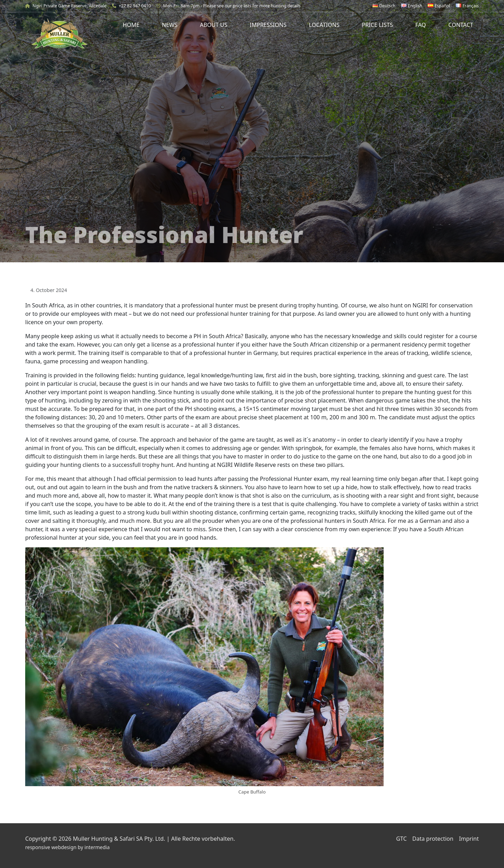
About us (213, 25)
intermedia (97, 847)
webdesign (64, 847)
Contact (461, 25)
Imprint (469, 839)
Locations (324, 25)
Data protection (433, 839)
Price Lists (377, 25)
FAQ (420, 25)
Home (131, 25)
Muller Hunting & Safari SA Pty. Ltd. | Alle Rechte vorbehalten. (154, 839)
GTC (401, 839)
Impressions (268, 25)
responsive (38, 847)
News (170, 25)
